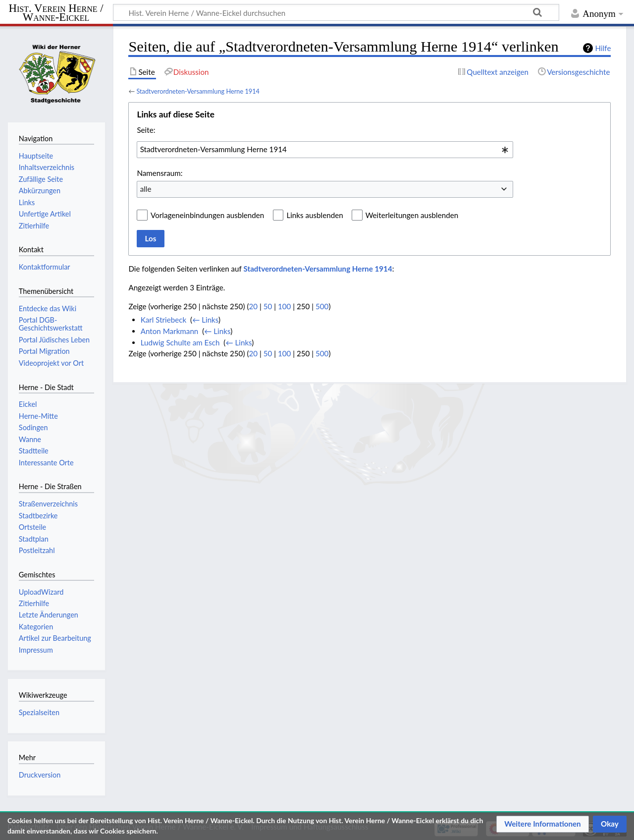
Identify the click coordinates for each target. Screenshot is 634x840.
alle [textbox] (146, 189)
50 (268, 306)
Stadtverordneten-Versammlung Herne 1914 (198, 91)
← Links (205, 320)
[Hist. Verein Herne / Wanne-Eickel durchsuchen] (336, 12)
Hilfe (603, 48)
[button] (543, 824)
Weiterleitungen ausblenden (412, 215)
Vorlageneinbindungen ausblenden (207, 215)
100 (284, 306)
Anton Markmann (170, 331)
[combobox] (325, 150)
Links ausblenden (315, 215)
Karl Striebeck (164, 320)
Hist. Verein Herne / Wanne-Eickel (56, 13)
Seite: (146, 130)
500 (322, 306)
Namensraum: (159, 173)
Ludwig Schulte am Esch (180, 342)
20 (253, 306)
